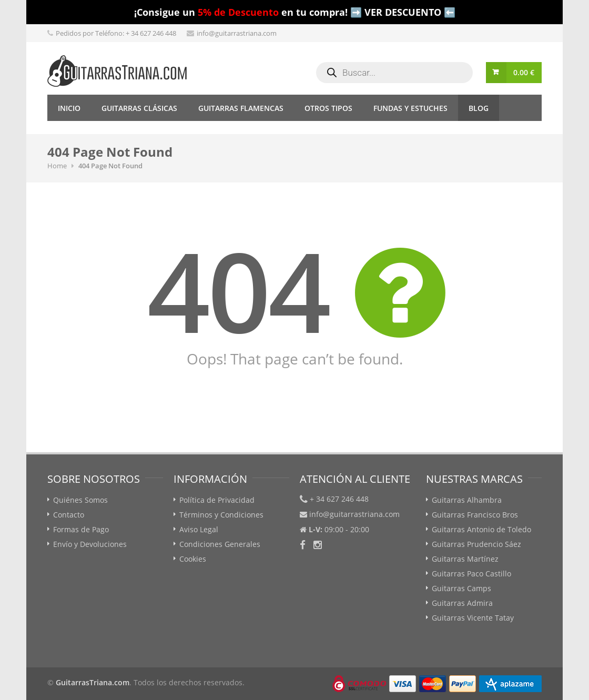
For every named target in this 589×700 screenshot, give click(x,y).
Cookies (193, 559)
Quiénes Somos (80, 500)
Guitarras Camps (461, 588)
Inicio (69, 108)
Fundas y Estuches (410, 108)
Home (57, 166)
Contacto (69, 515)
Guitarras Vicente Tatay (473, 618)
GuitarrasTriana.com (93, 682)
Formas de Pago (81, 529)
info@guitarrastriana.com (237, 33)
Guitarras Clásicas (139, 108)
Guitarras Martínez (465, 559)
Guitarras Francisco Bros (475, 515)
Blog (479, 108)
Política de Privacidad (217, 500)
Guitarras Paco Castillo (471, 574)
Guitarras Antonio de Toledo (481, 529)
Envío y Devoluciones (90, 544)
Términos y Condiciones (221, 515)
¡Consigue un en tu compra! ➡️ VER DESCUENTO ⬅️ (295, 12)
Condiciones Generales (220, 544)
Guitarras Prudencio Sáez (476, 544)
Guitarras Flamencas (241, 108)
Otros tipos (328, 108)
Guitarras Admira (462, 603)
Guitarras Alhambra (467, 500)
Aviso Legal (199, 529)
